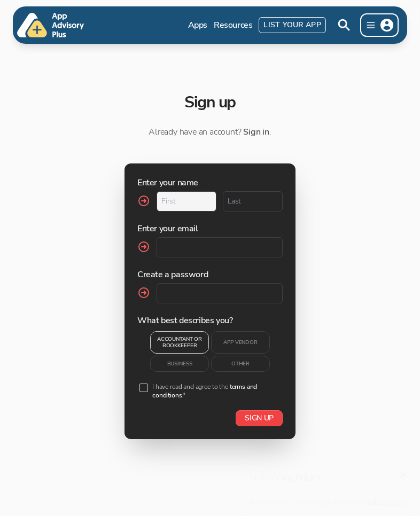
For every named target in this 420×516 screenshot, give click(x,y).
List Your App (292, 25)
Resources (233, 25)
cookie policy (384, 497)
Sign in (256, 132)
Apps (198, 25)
